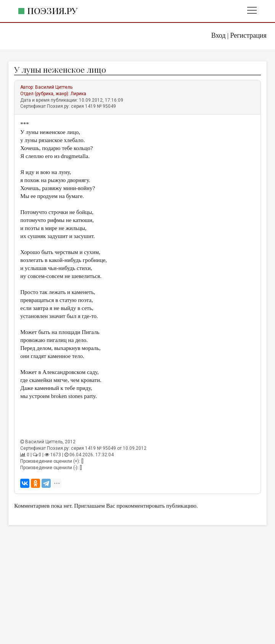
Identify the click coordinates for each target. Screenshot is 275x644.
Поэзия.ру (52, 10)
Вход (219, 35)
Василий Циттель (54, 87)
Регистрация (248, 35)
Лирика (78, 94)
